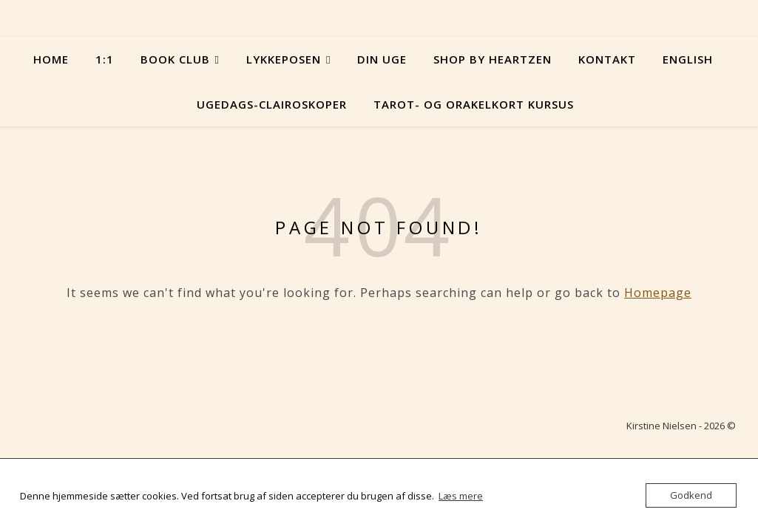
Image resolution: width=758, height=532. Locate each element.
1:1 (105, 59)
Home (51, 59)
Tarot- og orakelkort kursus (474, 104)
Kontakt (607, 59)
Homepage (658, 293)
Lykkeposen (284, 59)
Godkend (691, 495)
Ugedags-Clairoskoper (272, 104)
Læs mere (461, 496)
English (688, 59)
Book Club (175, 59)
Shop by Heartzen (493, 59)
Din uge (382, 59)
